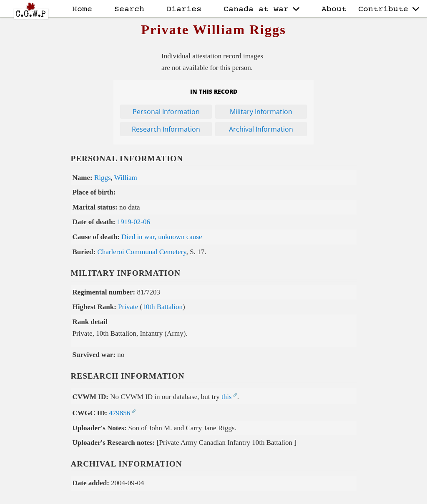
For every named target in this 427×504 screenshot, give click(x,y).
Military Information (261, 112)
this (227, 397)
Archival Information (261, 129)
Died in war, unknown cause (162, 237)
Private (128, 307)
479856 (119, 413)
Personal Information (166, 112)
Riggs (103, 178)
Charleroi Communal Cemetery (142, 252)
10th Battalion (162, 307)
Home (82, 9)
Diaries (184, 9)
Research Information (166, 129)
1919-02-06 (134, 222)
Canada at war (261, 9)
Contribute (389, 9)
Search (129, 9)
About (334, 9)
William (126, 178)
